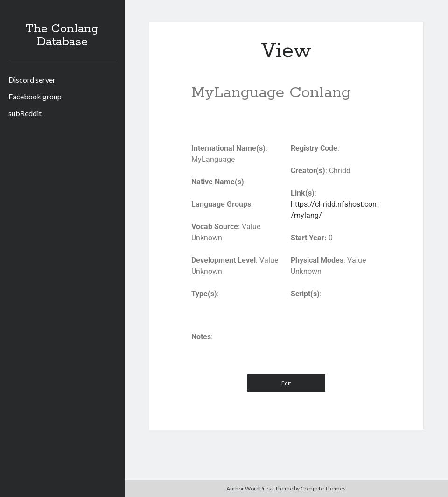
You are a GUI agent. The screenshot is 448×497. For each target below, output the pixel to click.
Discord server (32, 80)
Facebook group (35, 96)
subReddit (25, 113)
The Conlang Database (62, 35)
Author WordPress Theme (260, 488)
